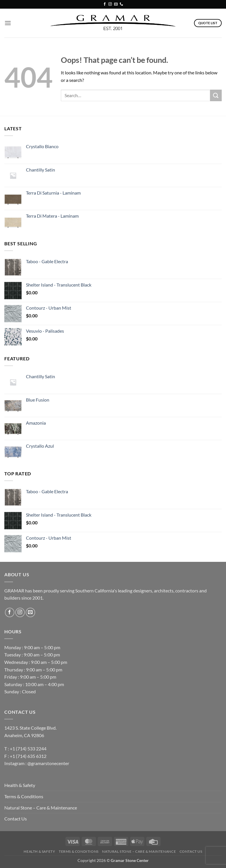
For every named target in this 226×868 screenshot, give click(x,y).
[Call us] (121, 4)
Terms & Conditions (24, 796)
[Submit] (216, 95)
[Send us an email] (116, 4)
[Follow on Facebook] (105, 4)
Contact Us (16, 819)
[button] (8, 23)
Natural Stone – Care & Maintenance (41, 808)
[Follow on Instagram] (110, 4)
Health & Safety (20, 785)
